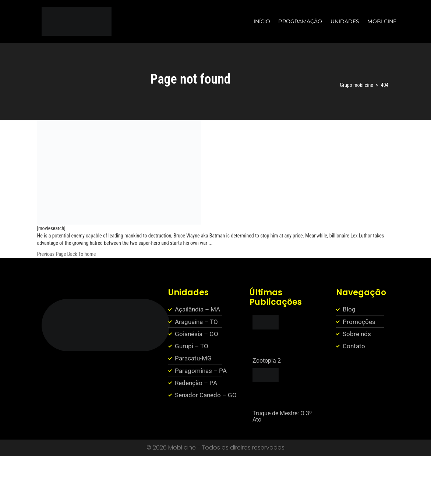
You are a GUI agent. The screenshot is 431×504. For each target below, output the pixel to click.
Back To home (82, 254)
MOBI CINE (382, 21)
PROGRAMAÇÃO (300, 21)
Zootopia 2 (267, 361)
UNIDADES (345, 21)
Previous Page (52, 254)
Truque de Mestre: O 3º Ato (282, 417)
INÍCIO (262, 21)
